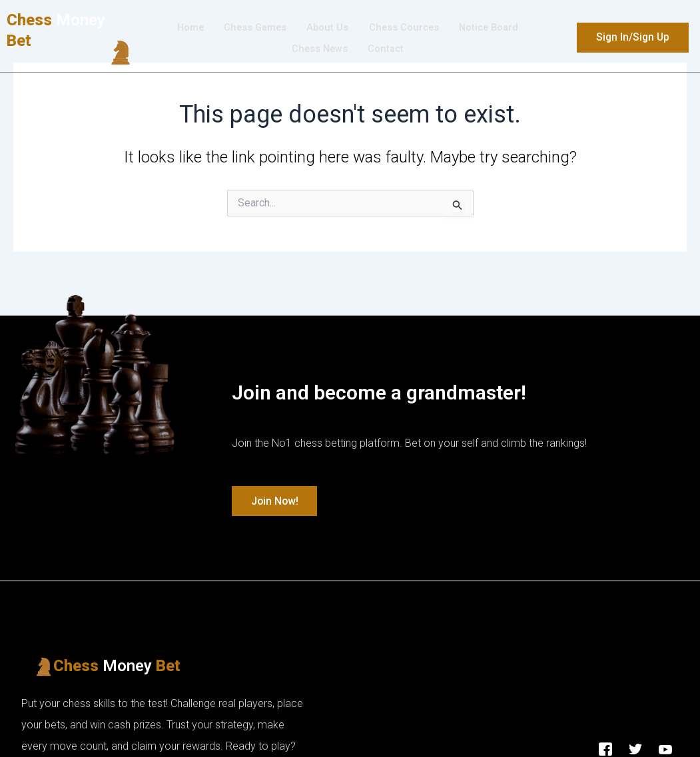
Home (186, 28)
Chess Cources (404, 28)
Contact (386, 49)
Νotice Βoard (492, 28)
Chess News (319, 49)
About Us (327, 28)
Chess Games (253, 28)
